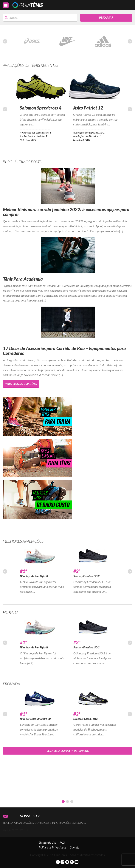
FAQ (62, 842)
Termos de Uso (48, 842)
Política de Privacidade (53, 847)
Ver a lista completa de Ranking (68, 751)
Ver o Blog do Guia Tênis (21, 384)
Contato (75, 847)
